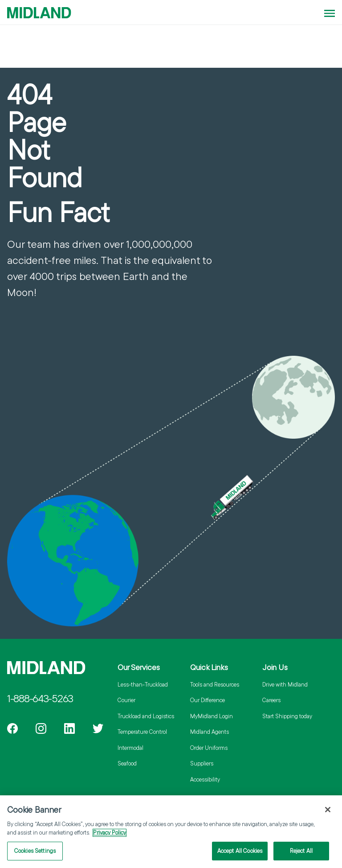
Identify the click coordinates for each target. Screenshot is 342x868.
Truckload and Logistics (146, 716)
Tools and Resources (215, 684)
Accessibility (205, 779)
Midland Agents (210, 732)
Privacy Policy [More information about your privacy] (110, 836)
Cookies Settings (35, 854)
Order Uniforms (209, 748)
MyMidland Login (212, 716)
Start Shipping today (287, 716)
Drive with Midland (285, 684)
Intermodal (130, 748)
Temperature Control (142, 732)
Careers (271, 700)
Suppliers (202, 763)
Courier (126, 700)
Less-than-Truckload (143, 684)
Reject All (301, 854)
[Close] (328, 813)
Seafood (127, 763)
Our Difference (208, 700)
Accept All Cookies (240, 854)
